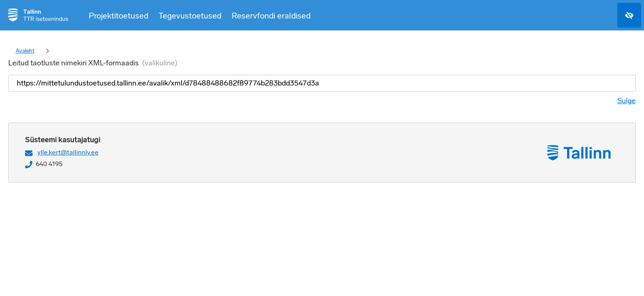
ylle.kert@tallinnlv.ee (68, 152)
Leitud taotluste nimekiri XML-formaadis (93, 63)
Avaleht (25, 51)
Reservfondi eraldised (271, 16)
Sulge (627, 101)
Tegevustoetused (190, 16)
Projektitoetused (118, 16)
